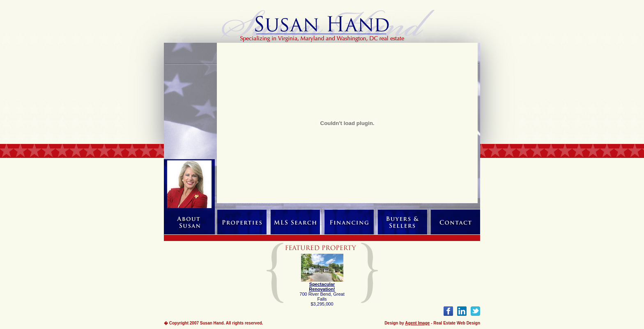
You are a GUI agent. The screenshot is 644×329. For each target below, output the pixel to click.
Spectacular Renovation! (322, 287)
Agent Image (417, 323)
